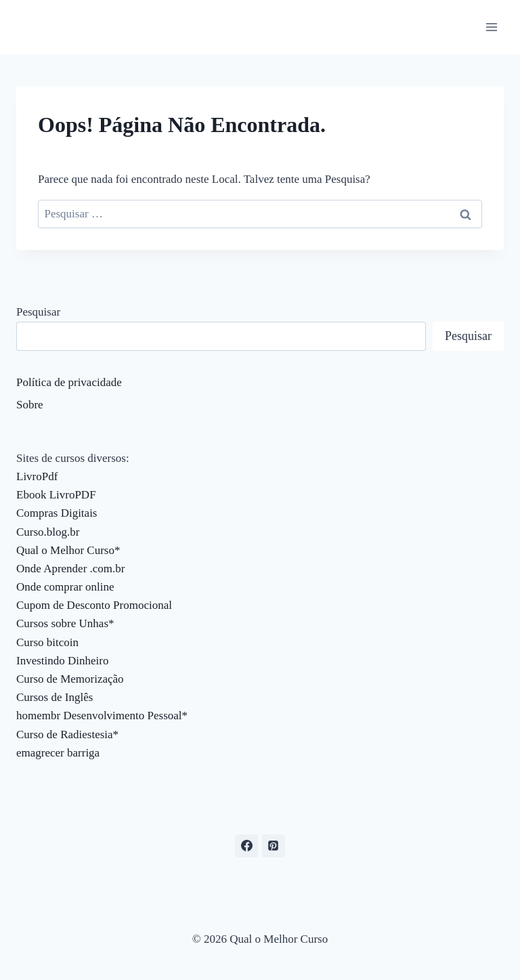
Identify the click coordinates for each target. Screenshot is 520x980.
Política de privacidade (69, 382)
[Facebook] (246, 846)
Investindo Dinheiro (62, 661)
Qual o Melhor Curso (65, 550)
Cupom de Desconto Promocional (94, 605)
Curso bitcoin (47, 642)
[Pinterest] (274, 846)
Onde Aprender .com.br (71, 569)
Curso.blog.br (48, 532)
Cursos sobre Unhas (62, 623)
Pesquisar (38, 312)
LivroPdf (37, 476)
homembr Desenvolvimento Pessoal (99, 716)
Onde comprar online (65, 587)
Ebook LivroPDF (56, 495)
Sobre (30, 405)
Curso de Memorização (70, 679)
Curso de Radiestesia (65, 734)
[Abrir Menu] (491, 27)
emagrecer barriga (58, 753)
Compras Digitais (57, 513)
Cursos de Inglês (55, 697)
